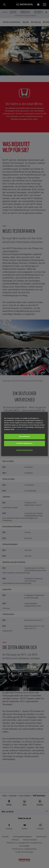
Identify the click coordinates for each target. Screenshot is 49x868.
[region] (24, 434)
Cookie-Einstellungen (25, 450)
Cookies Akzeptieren (24, 443)
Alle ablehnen (24, 436)
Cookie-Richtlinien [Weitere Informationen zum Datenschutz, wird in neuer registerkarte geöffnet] (22, 429)
